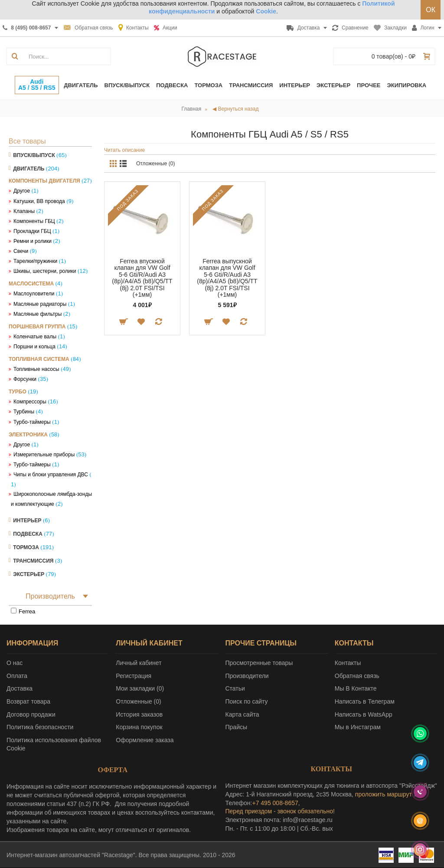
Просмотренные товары (259, 663)
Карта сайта (242, 714)
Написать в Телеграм (365, 701)
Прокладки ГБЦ (32, 231)
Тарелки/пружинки (35, 261)
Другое (22, 191)
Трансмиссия (33, 561)
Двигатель (29, 169)
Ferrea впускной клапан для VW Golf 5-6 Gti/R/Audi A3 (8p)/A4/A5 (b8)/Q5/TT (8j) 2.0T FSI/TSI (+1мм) (142, 278)
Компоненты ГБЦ (34, 221)
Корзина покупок (139, 727)
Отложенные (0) (156, 164)
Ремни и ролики (33, 241)
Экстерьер (29, 574)
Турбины (24, 412)
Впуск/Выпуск (34, 155)
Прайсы (237, 727)
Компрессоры (30, 402)
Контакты (348, 663)
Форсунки (25, 379)
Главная (192, 109)
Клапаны (24, 211)
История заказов (139, 714)
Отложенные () (138, 701)
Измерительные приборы (44, 455)
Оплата (17, 676)
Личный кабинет (139, 663)
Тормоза (26, 547)
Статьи (235, 688)
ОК (431, 10)
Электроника (28, 435)
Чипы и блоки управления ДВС (51, 475)
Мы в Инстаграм (358, 727)
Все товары (27, 141)
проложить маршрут (384, 794)
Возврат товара (28, 701)
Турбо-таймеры (32, 422)
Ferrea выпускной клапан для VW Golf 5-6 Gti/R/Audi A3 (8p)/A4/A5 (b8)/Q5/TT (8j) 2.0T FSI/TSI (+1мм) (227, 278)
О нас (15, 663)
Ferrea (27, 611)
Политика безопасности (40, 727)
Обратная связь (357, 676)
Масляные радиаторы (40, 304)
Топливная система (39, 359)
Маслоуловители (34, 294)
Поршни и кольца (34, 347)
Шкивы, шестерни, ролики (45, 271)
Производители (247, 676)
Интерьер (27, 521)
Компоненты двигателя (44, 181)
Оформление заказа (145, 740)
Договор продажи (31, 714)
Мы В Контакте (356, 688)
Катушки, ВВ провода (39, 201)
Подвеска (28, 534)
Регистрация (134, 676)
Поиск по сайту (247, 701)
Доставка (20, 688)
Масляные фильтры (38, 314)
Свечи (21, 251)
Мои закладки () (140, 688)
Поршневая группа (37, 327)
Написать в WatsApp (364, 714)
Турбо (18, 392)
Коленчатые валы (35, 337)
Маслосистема (31, 284)
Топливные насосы (36, 369)
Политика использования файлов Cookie (54, 744)
